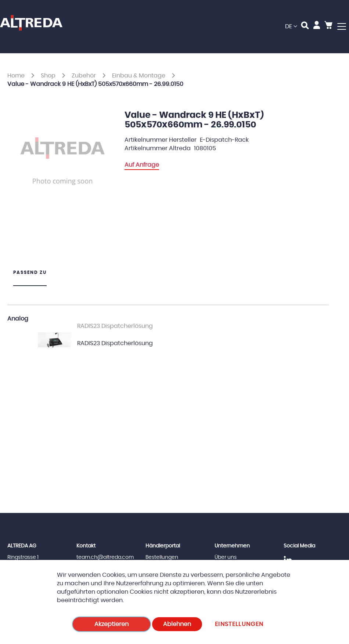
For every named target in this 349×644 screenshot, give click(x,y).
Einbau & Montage (139, 76)
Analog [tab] (18, 319)
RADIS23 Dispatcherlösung (115, 343)
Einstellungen (239, 624)
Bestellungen (162, 557)
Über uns (226, 557)
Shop (49, 76)
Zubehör (84, 76)
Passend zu (30, 272)
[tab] (30, 278)
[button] (291, 27)
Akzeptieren (111, 624)
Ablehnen (177, 624)
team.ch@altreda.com (105, 557)
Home (17, 76)
